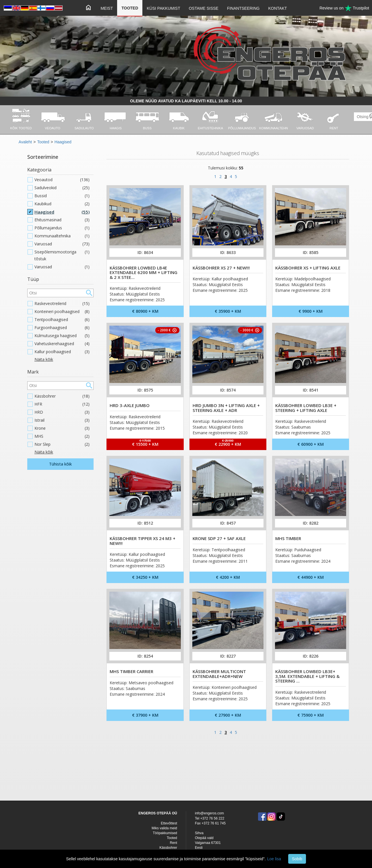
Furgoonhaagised (62, 328)
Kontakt (278, 8)
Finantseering (243, 8)
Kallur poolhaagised (62, 352)
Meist (107, 8)
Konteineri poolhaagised (62, 312)
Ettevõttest (169, 823)
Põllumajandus (62, 228)
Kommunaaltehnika (62, 236)
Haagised (63, 142)
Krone (62, 428)
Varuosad (62, 244)
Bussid (62, 196)
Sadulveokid (62, 188)
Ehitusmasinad (62, 220)
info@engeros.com (209, 813)
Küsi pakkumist (163, 8)
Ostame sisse (204, 8)
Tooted (130, 8)
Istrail (62, 420)
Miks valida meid (164, 828)
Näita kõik (44, 359)
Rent (174, 843)
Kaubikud (62, 204)
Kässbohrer (62, 396)
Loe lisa (274, 859)
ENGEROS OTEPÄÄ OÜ (158, 813)
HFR (62, 404)
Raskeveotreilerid (62, 304)
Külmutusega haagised (62, 336)
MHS (62, 436)
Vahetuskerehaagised (62, 344)
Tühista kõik (60, 464)
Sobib (297, 859)
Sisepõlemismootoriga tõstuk (62, 255)
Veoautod (62, 180)
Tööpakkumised (165, 833)
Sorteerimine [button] (43, 157)
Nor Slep (62, 444)
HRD (62, 412)
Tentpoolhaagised (62, 320)
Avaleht (25, 142)
